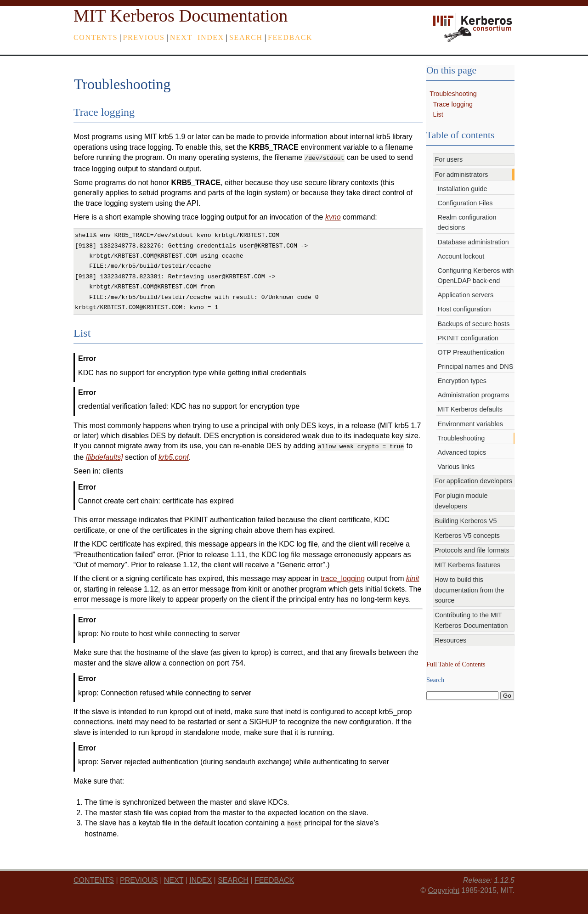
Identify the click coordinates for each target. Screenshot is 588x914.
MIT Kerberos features (467, 565)
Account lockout (461, 256)
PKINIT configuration (468, 338)
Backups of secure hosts (474, 324)
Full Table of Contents (456, 664)
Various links (456, 467)
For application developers (473, 481)
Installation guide (463, 189)
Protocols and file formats (472, 550)
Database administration (473, 242)
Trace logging (453, 104)
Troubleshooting (453, 94)
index (211, 37)
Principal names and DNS (476, 367)
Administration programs (474, 395)
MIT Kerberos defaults (470, 409)
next (181, 37)
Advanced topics (462, 452)
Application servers (466, 295)
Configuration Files (465, 203)
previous (144, 37)
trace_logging (343, 577)
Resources (450, 640)
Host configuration (464, 309)
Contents (96, 37)
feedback (290, 37)
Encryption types (462, 381)
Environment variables (470, 424)
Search (246, 37)
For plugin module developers (461, 501)
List (438, 114)
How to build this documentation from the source (469, 590)
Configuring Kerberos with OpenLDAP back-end (476, 276)
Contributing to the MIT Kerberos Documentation (471, 620)
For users (449, 159)
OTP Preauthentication (471, 352)
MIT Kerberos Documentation (181, 16)
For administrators (461, 175)
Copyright (443, 888)
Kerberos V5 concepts (467, 536)
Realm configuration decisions (467, 222)
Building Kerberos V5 (466, 521)
